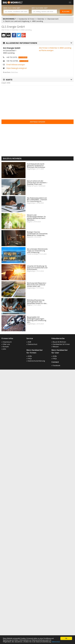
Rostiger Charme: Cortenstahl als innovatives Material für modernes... (37, 234)
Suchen (66, 11)
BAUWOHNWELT (9, 19)
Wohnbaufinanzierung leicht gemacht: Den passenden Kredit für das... (37, 302)
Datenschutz (56, 642)
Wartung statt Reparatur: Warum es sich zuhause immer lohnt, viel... (37, 285)
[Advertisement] (25, 101)
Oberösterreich (53, 19)
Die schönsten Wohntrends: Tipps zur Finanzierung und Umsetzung (37, 251)
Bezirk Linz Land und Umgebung (17, 21)
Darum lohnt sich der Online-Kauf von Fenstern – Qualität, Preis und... (37, 183)
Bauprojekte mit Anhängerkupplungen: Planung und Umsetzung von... (37, 320)
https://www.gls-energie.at (17, 68)
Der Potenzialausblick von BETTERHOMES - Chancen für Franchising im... (37, 200)
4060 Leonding (38, 21)
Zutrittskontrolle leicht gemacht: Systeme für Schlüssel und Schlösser (36, 166)
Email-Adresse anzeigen (16, 64)
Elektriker (41, 19)
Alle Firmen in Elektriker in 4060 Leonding (17, 30)
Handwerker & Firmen (27, 19)
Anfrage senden (37, 122)
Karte (8, 80)
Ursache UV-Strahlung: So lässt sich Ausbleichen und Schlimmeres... (37, 268)
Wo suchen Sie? (40, 8)
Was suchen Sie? (12, 8)
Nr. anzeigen (23, 57)
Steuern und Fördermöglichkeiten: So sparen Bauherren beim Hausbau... (36, 217)
